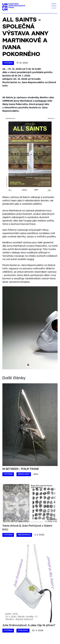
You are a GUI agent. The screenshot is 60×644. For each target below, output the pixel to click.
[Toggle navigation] (54, 6)
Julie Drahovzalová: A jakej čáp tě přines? (29, 625)
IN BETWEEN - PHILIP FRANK (21, 469)
